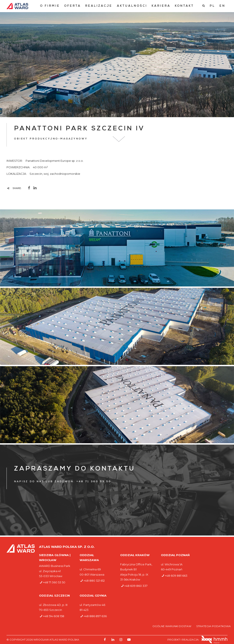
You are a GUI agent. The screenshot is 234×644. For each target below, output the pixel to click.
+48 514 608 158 (54, 616)
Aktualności (132, 6)
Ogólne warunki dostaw (172, 626)
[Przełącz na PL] (212, 6)
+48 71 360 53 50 (54, 582)
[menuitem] (50, 6)
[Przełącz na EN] (222, 6)
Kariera (161, 6)
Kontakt (184, 6)
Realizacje (99, 6)
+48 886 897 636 (95, 616)
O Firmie (50, 6)
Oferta (73, 6)
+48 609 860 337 (136, 586)
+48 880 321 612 (94, 581)
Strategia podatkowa (214, 626)
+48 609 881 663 (176, 576)
